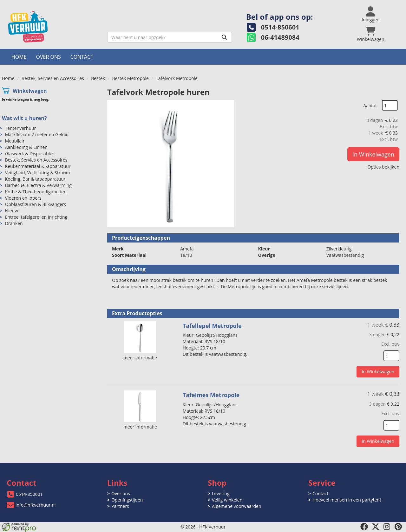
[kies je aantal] (391, 356)
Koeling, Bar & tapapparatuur (35, 179)
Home (19, 57)
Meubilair (15, 141)
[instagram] (387, 527)
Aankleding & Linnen (26, 147)
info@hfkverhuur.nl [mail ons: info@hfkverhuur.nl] (36, 505)
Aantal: (370, 106)
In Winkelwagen (373, 154)
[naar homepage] (52, 27)
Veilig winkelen (227, 500)
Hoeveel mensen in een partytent (347, 500)
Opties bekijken (383, 167)
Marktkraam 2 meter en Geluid (37, 134)
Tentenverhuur (21, 128)
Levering (221, 493)
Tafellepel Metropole (212, 326)
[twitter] (376, 527)
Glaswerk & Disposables (30, 153)
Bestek (98, 78)
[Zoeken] (224, 37)
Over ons (49, 57)
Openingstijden (127, 500)
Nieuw (12, 211)
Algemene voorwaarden (236, 506)
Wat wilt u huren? (24, 118)
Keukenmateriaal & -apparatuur (38, 166)
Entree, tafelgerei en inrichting (36, 217)
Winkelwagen (30, 91)
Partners (120, 506)
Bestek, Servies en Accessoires (53, 78)
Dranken (14, 223)
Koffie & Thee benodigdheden (36, 192)
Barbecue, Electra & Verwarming (38, 185)
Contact (82, 57)
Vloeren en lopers (23, 198)
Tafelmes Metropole (211, 395)
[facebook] (364, 527)
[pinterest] (398, 527)
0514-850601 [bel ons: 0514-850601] (29, 494)
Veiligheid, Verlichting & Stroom (38, 173)
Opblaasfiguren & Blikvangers (36, 204)
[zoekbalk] (170, 37)
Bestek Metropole (130, 78)
